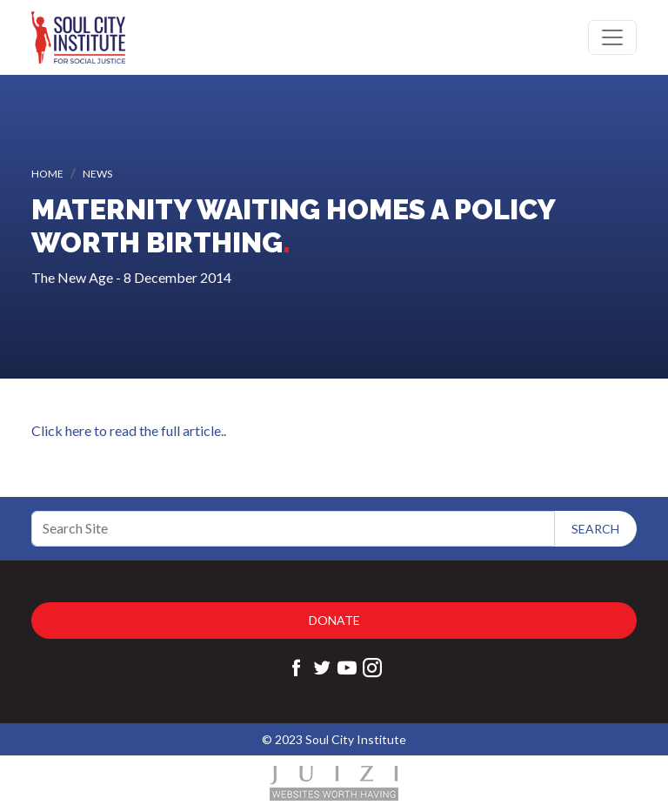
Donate (334, 620)
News (97, 174)
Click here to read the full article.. (129, 430)
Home (47, 174)
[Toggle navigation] (612, 37)
